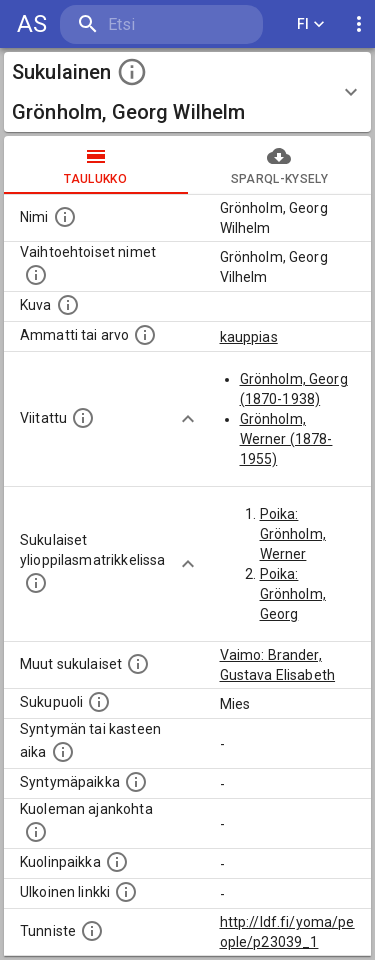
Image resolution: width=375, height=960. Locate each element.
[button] (187, 92)
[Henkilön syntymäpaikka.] (136, 782)
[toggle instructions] (132, 72)
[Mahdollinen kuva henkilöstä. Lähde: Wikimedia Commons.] (68, 305)
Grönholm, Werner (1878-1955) (286, 439)
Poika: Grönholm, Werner (293, 534)
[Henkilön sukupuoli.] (99, 702)
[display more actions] (359, 24)
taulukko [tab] (96, 165)
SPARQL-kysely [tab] (280, 165)
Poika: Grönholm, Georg (293, 594)
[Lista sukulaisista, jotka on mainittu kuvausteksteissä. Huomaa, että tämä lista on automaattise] (138, 664)
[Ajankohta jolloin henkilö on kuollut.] (36, 832)
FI (311, 24)
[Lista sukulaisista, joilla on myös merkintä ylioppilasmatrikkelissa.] (36, 583)
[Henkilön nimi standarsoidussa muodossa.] (65, 217)
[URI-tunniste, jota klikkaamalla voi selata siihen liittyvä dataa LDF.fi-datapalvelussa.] (92, 931)
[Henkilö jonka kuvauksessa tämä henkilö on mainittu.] (83, 418)
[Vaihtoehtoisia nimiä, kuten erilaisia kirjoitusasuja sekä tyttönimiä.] (36, 275)
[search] (161, 24)
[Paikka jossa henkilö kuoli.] (117, 862)
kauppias (249, 337)
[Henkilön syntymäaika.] (63, 752)
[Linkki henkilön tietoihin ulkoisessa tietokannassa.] (126, 892)
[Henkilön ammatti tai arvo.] (145, 335)
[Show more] (188, 419)
